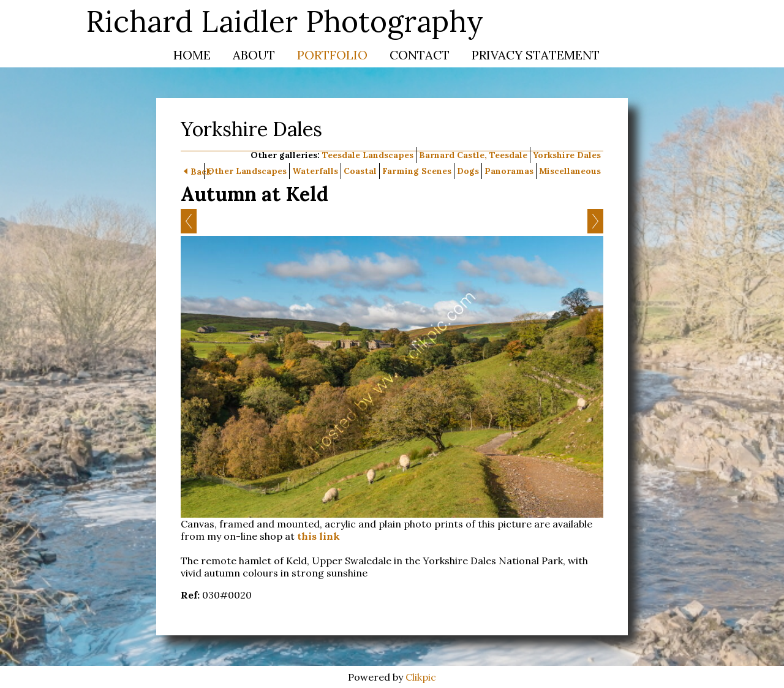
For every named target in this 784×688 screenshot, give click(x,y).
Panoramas (509, 171)
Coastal (360, 171)
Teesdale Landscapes (368, 155)
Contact (420, 55)
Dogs (468, 171)
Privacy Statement (536, 55)
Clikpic (421, 677)
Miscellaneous (570, 171)
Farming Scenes (417, 171)
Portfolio (332, 55)
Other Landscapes (247, 171)
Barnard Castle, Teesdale (473, 155)
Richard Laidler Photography (285, 21)
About (254, 55)
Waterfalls (315, 171)
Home (192, 55)
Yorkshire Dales (567, 155)
